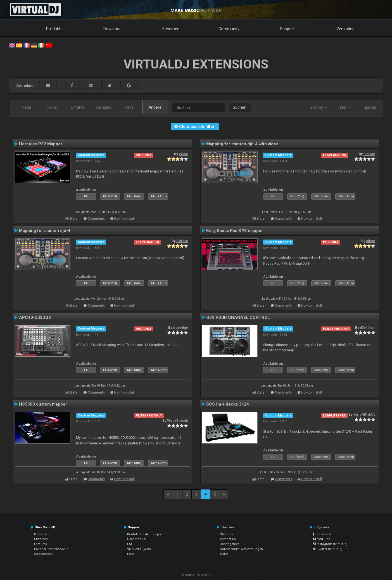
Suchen (240, 107)
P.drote (369, 154)
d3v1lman (368, 328)
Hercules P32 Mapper (41, 144)
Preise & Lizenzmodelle (51, 549)
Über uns (226, 534)
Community (229, 29)
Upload (370, 107)
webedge (180, 328)
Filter (344, 107)
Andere (155, 107)
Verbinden (345, 29)
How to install (124, 219)
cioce (183, 154)
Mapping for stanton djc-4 (45, 231)
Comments (96, 219)
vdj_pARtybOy (364, 415)
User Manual (137, 539)
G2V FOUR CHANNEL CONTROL (238, 318)
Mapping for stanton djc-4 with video (242, 144)
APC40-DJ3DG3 (35, 318)
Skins (52, 107)
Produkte (54, 29)
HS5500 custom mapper (43, 404)
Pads (129, 107)
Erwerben (171, 29)
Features (41, 544)
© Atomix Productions (196, 575)
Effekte (78, 107)
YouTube (321, 539)
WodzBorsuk (178, 421)
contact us (228, 539)
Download (112, 29)
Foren (131, 554)
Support (287, 29)
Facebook (322, 534)
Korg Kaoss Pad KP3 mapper (235, 231)
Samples (104, 107)
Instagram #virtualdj (330, 544)
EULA (224, 554)
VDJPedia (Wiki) (139, 549)
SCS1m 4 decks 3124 (228, 404)
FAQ (130, 544)
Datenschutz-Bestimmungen (241, 549)
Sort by (318, 107)
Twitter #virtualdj (328, 549)
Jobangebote (230, 544)
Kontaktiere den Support (145, 534)
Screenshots (43, 554)
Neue (27, 107)
